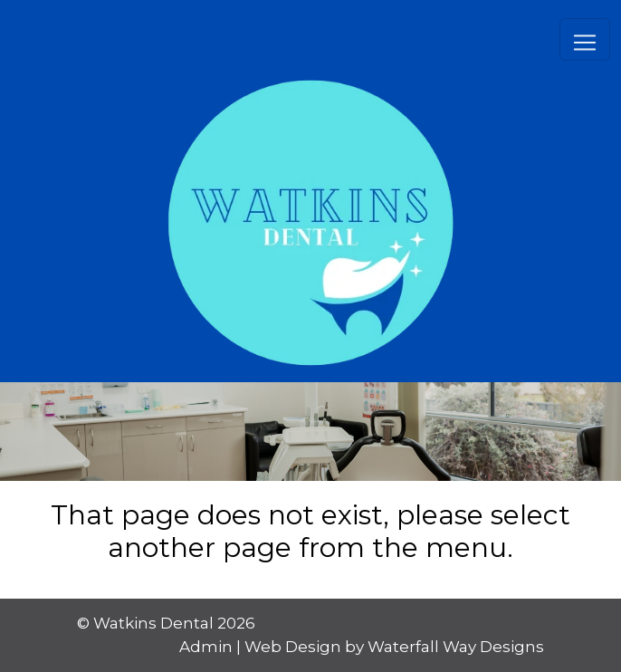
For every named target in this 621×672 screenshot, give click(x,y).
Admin (206, 647)
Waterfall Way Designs (456, 647)
